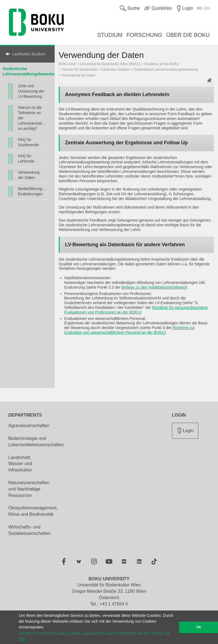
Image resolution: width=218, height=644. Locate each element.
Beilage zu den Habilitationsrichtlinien (154, 287)
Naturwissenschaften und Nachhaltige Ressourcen (29, 489)
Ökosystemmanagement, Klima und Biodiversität (33, 511)
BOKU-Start (68, 64)
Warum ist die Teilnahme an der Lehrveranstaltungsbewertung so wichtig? (32, 118)
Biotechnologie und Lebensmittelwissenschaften (36, 442)
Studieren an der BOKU (162, 64)
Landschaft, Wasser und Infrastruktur (20, 464)
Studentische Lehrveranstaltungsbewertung (166, 70)
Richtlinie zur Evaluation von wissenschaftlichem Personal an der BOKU (130, 330)
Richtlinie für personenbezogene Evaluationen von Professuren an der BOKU (136, 310)
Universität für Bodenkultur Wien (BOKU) (110, 64)
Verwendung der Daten (29, 175)
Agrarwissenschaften (29, 426)
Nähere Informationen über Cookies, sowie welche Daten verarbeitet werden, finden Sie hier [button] (94, 636)
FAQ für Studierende (29, 142)
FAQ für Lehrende (26, 159)
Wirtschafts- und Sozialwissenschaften (30, 530)
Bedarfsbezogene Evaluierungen (32, 191)
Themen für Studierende (79, 70)
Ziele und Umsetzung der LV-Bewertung (31, 91)
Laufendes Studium (29, 54)
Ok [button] (199, 627)
